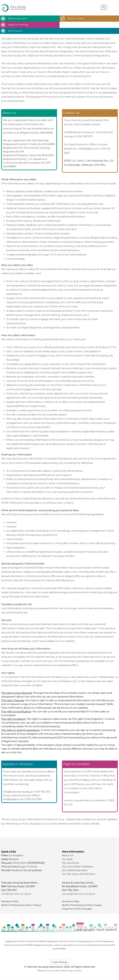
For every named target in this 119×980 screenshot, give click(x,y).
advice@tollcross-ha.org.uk (79, 894)
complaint (17, 855)
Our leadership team (75, 870)
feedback (17, 870)
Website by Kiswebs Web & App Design (59, 971)
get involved (29, 867)
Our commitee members (78, 867)
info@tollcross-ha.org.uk (16, 894)
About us (68, 855)
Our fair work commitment (79, 874)
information (20, 863)
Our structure (71, 863)
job (17, 859)
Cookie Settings (59, 962)
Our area (67, 859)
